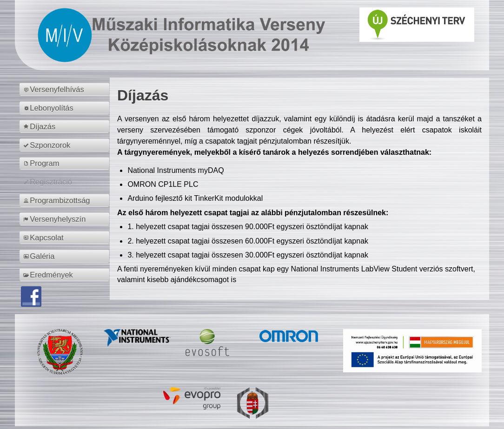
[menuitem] (66, 89)
